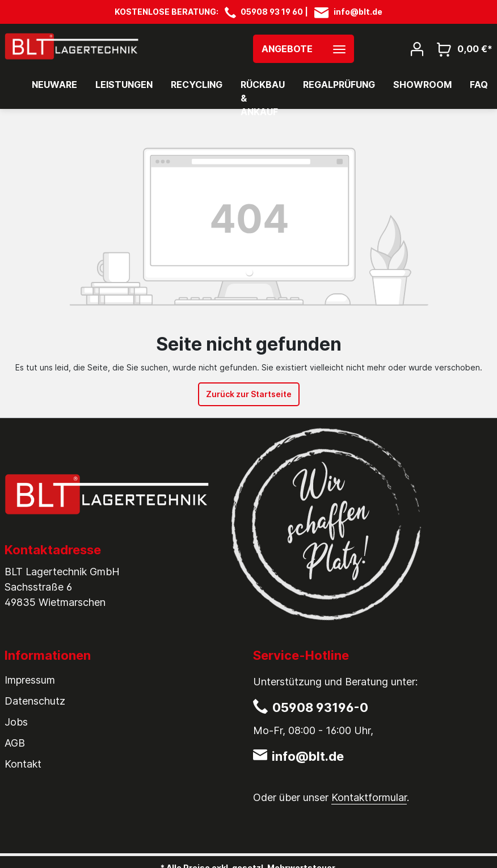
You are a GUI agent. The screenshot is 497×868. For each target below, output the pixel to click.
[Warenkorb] (461, 49)
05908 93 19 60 (272, 12)
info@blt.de (358, 12)
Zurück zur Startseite (249, 394)
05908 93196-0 (320, 707)
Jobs (16, 722)
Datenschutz (35, 701)
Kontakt (23, 764)
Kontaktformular (369, 797)
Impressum (30, 680)
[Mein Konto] (417, 48)
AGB (15, 743)
